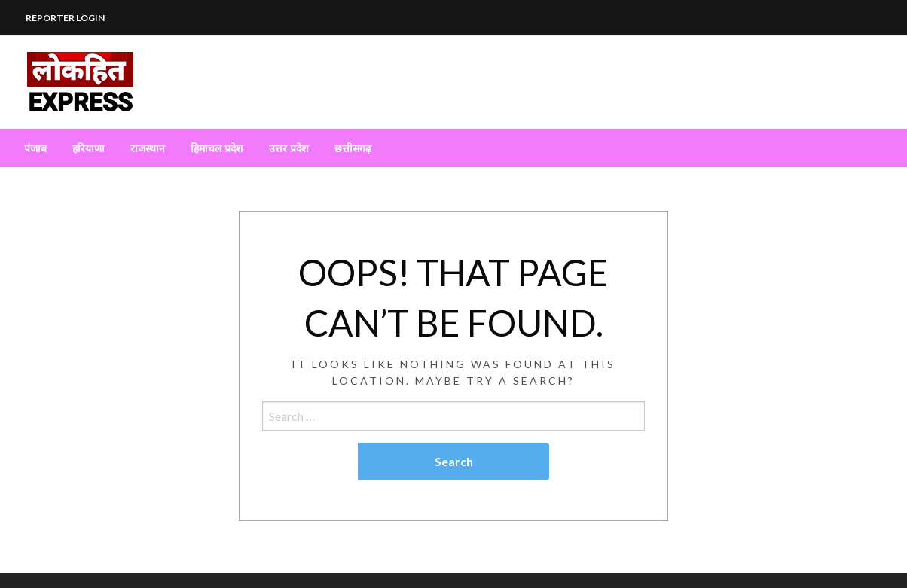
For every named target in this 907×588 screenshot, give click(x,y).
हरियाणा (89, 148)
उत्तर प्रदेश (289, 148)
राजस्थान (148, 148)
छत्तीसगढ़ (353, 148)
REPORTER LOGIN (65, 18)
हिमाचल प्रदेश (217, 148)
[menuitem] (35, 148)
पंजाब (35, 148)
